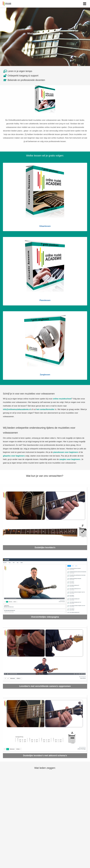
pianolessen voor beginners (66, 452)
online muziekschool (62, 399)
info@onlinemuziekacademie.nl (17, 409)
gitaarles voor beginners (14, 456)
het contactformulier (45, 409)
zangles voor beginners (70, 459)
